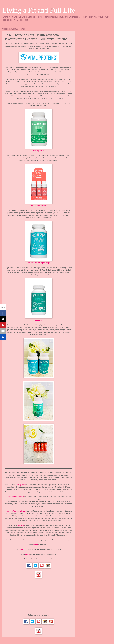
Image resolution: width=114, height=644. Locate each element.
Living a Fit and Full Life (39, 10)
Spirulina (39, 320)
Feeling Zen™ (39, 151)
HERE (36, 545)
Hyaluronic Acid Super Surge (39, 263)
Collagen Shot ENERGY (39, 206)
